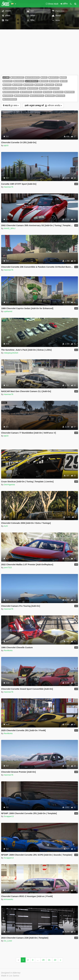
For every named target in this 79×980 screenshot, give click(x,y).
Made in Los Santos (10, 976)
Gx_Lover (8, 941)
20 (43, 960)
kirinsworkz (9, 899)
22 (55, 960)
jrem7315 (8, 567)
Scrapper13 (9, 816)
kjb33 (6, 145)
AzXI (6, 526)
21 (49, 960)
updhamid (8, 311)
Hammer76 (9, 187)
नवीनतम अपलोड (43, 106)
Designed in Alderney (11, 973)
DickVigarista (9, 485)
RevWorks (8, 650)
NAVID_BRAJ (10, 228)
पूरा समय (11, 106)
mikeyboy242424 (11, 353)
